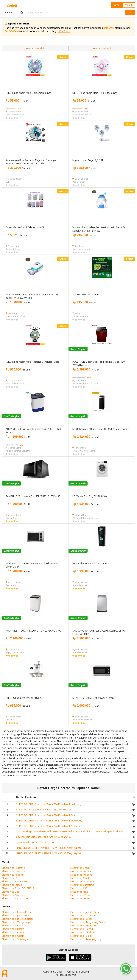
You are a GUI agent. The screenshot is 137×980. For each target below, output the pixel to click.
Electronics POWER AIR (15, 881)
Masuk (129, 5)
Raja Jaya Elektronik (16, 652)
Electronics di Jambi (81, 936)
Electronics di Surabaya (15, 939)
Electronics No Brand (13, 868)
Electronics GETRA (81, 871)
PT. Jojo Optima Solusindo (85, 383)
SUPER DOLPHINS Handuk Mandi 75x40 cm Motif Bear (46, 815)
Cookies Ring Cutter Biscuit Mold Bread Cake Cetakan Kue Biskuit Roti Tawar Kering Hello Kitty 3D (70, 831)
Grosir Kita (11, 518)
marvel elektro (80, 585)
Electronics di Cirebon (82, 932)
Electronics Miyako (81, 878)
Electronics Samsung (82, 885)
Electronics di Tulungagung (86, 939)
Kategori (10, 12)
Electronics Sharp (80, 868)
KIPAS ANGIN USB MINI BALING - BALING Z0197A (43, 810)
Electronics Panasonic (14, 895)
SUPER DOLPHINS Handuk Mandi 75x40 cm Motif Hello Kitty (49, 804)
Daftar (117, 5)
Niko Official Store (15, 115)
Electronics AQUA (80, 895)
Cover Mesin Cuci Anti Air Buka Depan (37, 842)
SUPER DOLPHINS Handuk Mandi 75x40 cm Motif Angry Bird (49, 826)
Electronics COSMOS (13, 871)
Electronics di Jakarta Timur (85, 915)
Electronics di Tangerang (16, 922)
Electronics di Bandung (15, 925)
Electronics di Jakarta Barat (85, 912)
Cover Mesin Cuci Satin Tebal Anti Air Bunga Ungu (44, 837)
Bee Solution (79, 182)
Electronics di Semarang (84, 925)
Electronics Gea (11, 892)
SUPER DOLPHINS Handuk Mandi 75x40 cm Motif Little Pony (49, 821)
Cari (130, 12)
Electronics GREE (80, 898)
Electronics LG (10, 878)
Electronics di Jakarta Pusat (17, 912)
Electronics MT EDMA (82, 881)
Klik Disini (65, 31)
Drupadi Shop (13, 249)
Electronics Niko (79, 892)
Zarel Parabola (80, 316)
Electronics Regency (13, 875)
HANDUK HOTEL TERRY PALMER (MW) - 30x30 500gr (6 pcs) (48, 853)
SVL (7, 182)
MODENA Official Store (84, 451)
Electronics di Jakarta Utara (17, 915)
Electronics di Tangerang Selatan (89, 922)
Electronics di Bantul (82, 929)
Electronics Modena (81, 875)
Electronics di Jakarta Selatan (18, 919)
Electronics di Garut (13, 936)
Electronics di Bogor (13, 932)
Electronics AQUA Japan (15, 898)
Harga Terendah (35, 48)
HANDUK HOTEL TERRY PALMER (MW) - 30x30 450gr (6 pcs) (48, 848)
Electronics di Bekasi (82, 919)
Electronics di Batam (13, 929)
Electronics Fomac (12, 885)
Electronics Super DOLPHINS (18, 888)
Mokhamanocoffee (82, 249)
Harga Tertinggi (102, 48)
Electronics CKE (79, 888)
